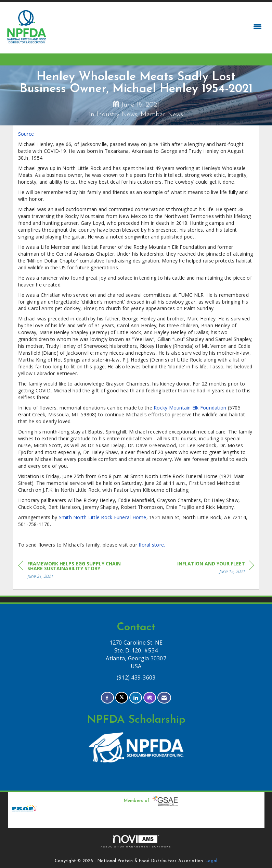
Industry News (117, 114)
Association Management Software (136, 841)
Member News (162, 114)
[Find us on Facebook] (107, 698)
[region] (216, 569)
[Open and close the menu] (157, 27)
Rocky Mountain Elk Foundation (190, 408)
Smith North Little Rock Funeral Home (103, 517)
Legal (211, 861)
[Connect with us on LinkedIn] (136, 698)
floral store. (152, 545)
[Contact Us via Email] (164, 698)
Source (26, 134)
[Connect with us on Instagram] (150, 698)
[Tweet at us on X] (122, 698)
